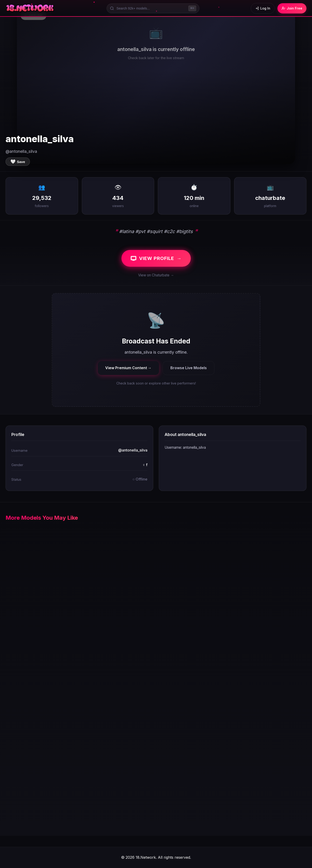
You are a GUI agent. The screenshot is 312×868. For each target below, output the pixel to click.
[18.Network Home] (30, 8)
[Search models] (153, 8)
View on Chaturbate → (156, 275)
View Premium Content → (128, 368)
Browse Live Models (189, 368)
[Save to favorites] (18, 162)
